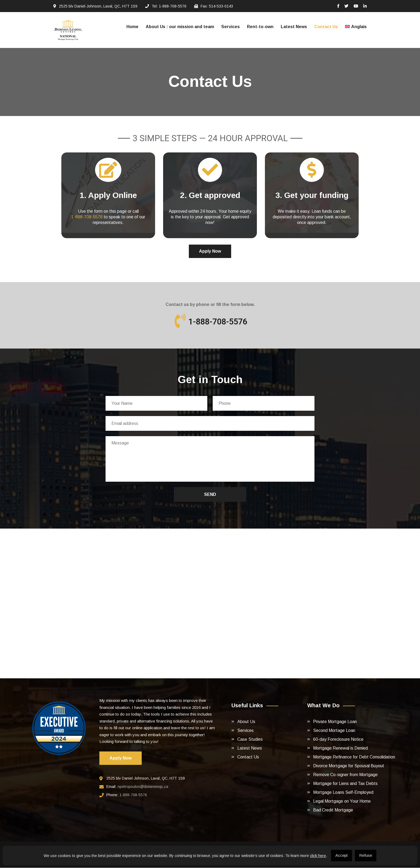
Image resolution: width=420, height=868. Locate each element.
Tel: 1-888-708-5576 (169, 6)
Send (210, 495)
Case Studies (250, 740)
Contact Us (326, 27)
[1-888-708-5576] (180, 321)
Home (132, 27)
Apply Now (210, 251)
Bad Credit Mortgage (333, 810)
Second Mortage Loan (334, 731)
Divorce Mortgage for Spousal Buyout (349, 766)
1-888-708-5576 (87, 217)
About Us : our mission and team (180, 27)
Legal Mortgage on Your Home (342, 801)
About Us (246, 722)
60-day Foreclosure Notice (338, 740)
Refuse (366, 855)
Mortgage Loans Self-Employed (343, 793)
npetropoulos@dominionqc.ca (143, 787)
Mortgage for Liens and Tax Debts (345, 784)
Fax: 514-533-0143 (217, 6)
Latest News (294, 27)
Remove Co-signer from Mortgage (345, 775)
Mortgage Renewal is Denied (340, 748)
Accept (342, 855)
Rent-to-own (260, 27)
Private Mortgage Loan (335, 722)
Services (230, 27)
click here (318, 856)
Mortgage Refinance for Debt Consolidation (354, 757)
